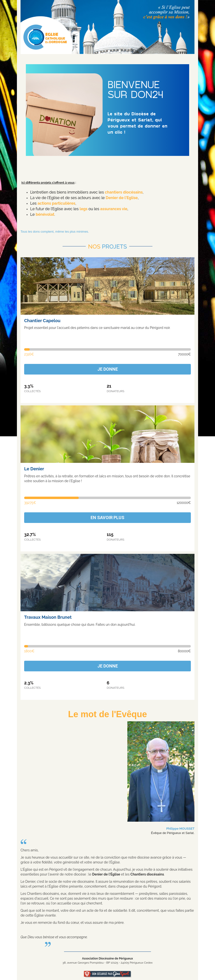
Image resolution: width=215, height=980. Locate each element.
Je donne (108, 369)
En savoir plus (107, 518)
